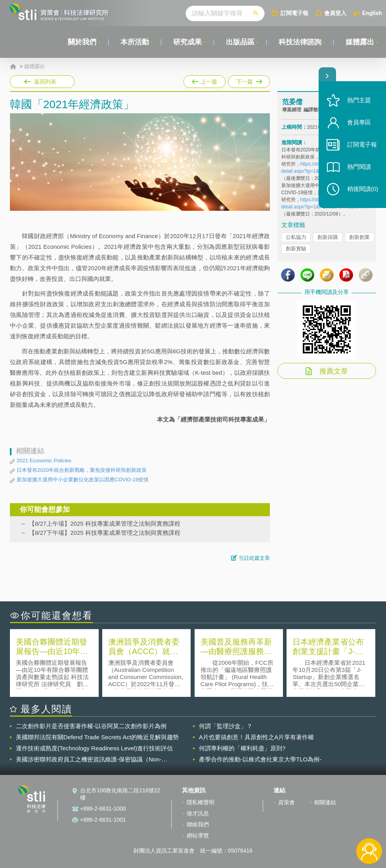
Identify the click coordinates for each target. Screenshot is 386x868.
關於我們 (82, 42)
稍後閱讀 (363, 189)
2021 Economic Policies (44, 461)
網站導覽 (198, 836)
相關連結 (325, 802)
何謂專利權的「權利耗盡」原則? (242, 748)
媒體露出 (360, 42)
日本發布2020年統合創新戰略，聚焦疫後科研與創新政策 (82, 470)
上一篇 (204, 80)
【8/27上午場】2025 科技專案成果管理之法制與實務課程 (105, 524)
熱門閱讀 (359, 167)
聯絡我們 (198, 824)
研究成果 (187, 42)
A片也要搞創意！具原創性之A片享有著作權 (256, 737)
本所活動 (135, 42)
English (372, 13)
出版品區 (240, 42)
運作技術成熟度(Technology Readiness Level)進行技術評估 (94, 748)
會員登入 (335, 13)
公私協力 (296, 237)
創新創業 (359, 237)
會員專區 (359, 122)
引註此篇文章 (254, 558)
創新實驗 (296, 249)
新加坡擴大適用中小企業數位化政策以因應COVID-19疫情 (83, 480)
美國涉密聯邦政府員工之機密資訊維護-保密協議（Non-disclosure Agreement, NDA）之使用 (89, 759)
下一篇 (248, 80)
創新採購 (328, 237)
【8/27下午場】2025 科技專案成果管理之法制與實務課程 (105, 533)
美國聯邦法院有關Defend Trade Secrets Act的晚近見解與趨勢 (97, 737)
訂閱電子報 (294, 13)
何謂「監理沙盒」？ (226, 726)
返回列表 (45, 82)
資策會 (287, 802)
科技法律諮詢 (300, 42)
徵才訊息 (198, 813)
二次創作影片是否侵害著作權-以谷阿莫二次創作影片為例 (91, 726)
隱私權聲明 (201, 802)
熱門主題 (359, 100)
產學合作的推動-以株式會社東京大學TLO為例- (260, 759)
